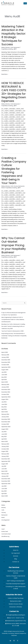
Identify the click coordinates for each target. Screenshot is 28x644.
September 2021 (6, 461)
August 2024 (5, 399)
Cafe (12, 47)
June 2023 (4, 434)
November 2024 (6, 392)
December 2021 (6, 459)
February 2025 (5, 385)
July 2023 (4, 432)
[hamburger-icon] (25, 3)
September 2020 (6, 484)
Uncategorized (5, 520)
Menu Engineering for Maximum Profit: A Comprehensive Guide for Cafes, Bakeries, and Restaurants (13, 320)
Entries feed (5, 532)
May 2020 (4, 491)
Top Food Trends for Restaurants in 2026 (13, 331)
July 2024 (4, 402)
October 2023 (5, 424)
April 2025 (4, 380)
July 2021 (4, 466)
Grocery (16, 186)
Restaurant (17, 47)
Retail (3, 188)
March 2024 (5, 412)
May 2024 (4, 407)
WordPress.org (5, 536)
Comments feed (6, 534)
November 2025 (6, 362)
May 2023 (4, 437)
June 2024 (4, 404)
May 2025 (4, 377)
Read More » (5, 74)
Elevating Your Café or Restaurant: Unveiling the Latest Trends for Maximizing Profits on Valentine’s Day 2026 (13, 326)
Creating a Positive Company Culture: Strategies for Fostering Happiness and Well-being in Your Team (14, 170)
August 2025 (5, 370)
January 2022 (5, 456)
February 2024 (5, 414)
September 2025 (6, 367)
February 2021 (5, 474)
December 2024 (6, 390)
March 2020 (5, 496)
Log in (3, 529)
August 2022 (5, 451)
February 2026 (5, 355)
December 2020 (6, 479)
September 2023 (6, 427)
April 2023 (4, 439)
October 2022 (5, 449)
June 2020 (4, 489)
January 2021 (5, 476)
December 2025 (6, 360)
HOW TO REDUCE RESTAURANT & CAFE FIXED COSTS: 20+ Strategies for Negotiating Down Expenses (14, 92)
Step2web (14, 635)
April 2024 (4, 409)
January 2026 (5, 357)
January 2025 (5, 387)
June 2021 (4, 469)
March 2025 (5, 382)
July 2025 (4, 372)
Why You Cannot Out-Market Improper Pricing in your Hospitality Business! (14, 245)
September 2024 (6, 397)
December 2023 (6, 419)
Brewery (8, 47)
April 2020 (4, 494)
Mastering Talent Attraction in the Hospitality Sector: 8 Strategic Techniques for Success (14, 35)
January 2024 (5, 417)
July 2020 (4, 486)
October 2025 (5, 365)
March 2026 (5, 352)
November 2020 (6, 481)
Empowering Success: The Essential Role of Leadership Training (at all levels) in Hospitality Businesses (14, 336)
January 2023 (5, 446)
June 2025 (4, 375)
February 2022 (5, 454)
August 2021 (5, 464)
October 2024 (5, 394)
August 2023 (5, 429)
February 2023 (5, 444)
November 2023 (6, 422)
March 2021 (4, 471)
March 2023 (5, 442)
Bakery (3, 47)
